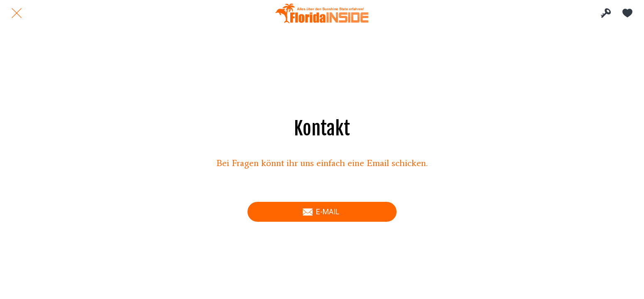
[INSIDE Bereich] (606, 13)
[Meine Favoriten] (627, 13)
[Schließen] (17, 13)
